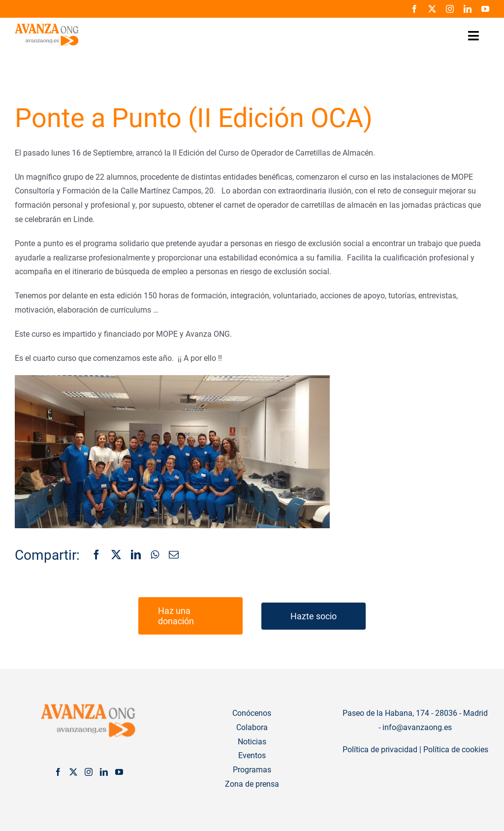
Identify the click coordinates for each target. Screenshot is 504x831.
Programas (252, 770)
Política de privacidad (380, 750)
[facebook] (414, 9)
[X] (116, 555)
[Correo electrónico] (174, 555)
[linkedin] (468, 9)
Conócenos (252, 713)
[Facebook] (96, 555)
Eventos (252, 755)
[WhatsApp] (155, 555)
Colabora (252, 727)
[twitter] (432, 9)
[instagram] (450, 9)
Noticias (252, 742)
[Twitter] (73, 772)
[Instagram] (89, 772)
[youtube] (485, 9)
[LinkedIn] (136, 555)
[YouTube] (119, 772)
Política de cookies (456, 750)
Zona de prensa (252, 784)
